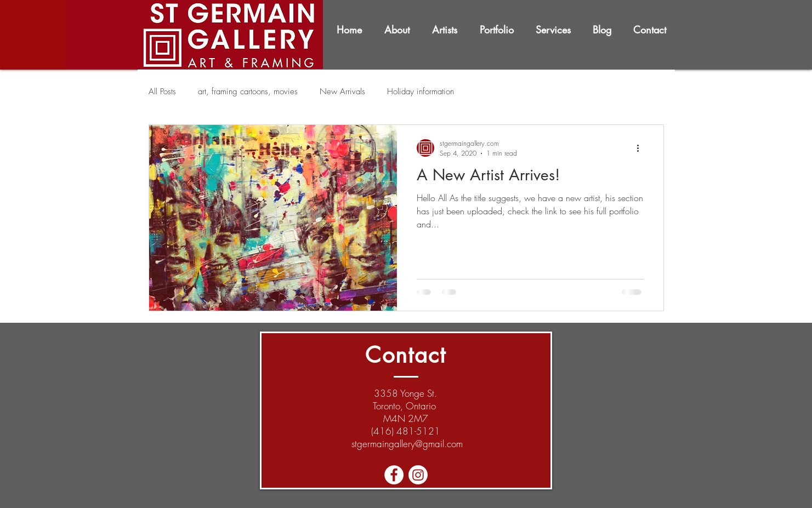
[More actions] (642, 148)
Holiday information (421, 92)
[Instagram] (418, 475)
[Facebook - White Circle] (394, 475)
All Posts (162, 92)
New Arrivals (342, 92)
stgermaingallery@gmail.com (407, 444)
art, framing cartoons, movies (248, 92)
